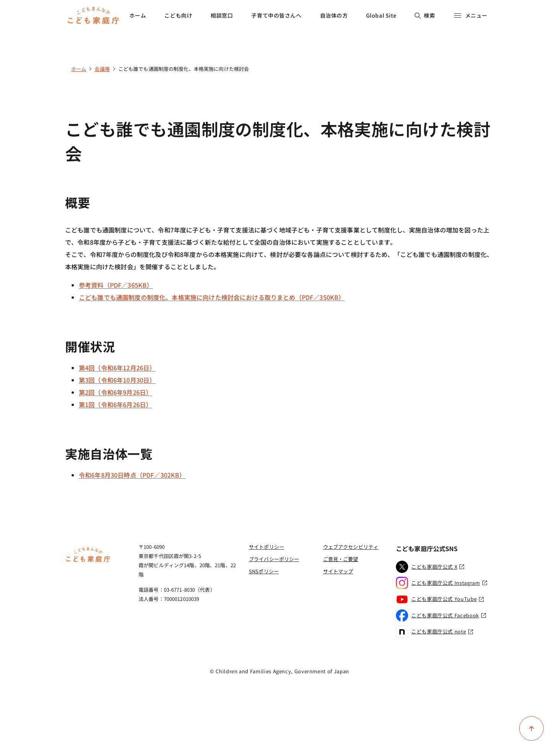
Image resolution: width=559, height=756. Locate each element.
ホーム (138, 15)
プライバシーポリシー (274, 559)
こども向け (178, 15)
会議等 (102, 69)
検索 (425, 15)
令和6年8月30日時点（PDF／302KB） (132, 475)
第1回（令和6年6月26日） (115, 404)
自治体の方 (334, 15)
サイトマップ (338, 571)
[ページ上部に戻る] (531, 728)
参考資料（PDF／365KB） (116, 285)
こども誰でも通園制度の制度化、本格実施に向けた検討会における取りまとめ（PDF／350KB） (212, 297)
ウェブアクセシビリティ (351, 547)
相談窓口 (222, 15)
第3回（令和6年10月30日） (117, 380)
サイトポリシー (266, 547)
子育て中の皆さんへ (276, 15)
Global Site (381, 15)
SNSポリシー (264, 571)
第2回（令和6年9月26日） (115, 392)
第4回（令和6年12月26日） (117, 368)
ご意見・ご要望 (341, 559)
